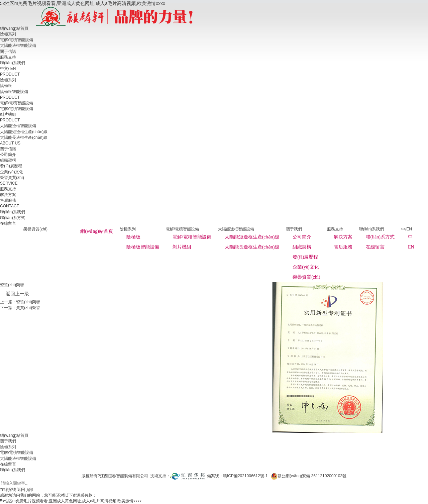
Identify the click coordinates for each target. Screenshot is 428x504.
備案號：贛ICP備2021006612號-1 (237, 476)
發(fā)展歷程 (305, 257)
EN (13, 69)
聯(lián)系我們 (13, 63)
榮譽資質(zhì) (306, 277)
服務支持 (8, 57)
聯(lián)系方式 (380, 237)
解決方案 (343, 237)
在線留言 (375, 247)
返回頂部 (25, 490)
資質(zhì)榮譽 (28, 302)
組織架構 (302, 247)
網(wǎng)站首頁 (14, 28)
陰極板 (133, 237)
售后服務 (343, 247)
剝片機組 (182, 247)
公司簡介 (302, 237)
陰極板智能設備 (143, 247)
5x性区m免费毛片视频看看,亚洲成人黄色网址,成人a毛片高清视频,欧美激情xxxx (83, 3)
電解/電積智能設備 (17, 40)
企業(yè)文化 (306, 267)
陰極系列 (8, 34)
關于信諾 (8, 52)
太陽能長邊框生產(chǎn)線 (252, 247)
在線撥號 (8, 490)
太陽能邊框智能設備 (18, 45)
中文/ (5, 69)
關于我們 (8, 441)
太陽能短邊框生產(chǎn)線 (252, 237)
